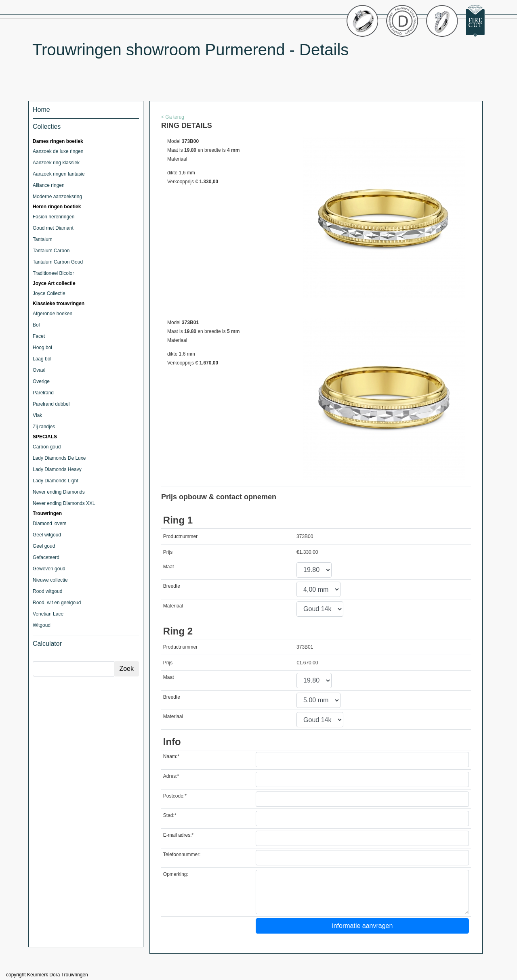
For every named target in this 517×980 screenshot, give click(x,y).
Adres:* (171, 776)
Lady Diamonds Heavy (57, 469)
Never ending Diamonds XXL (64, 503)
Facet (39, 336)
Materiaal (173, 606)
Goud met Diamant (53, 228)
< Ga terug (173, 117)
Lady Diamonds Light (56, 481)
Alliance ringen (49, 185)
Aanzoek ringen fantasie (59, 174)
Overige (41, 381)
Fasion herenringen (54, 217)
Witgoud (42, 625)
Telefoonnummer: (182, 854)
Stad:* (170, 815)
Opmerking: (176, 874)
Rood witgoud (47, 591)
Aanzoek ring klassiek (56, 163)
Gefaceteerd (46, 557)
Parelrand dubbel (51, 404)
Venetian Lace (48, 614)
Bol (36, 325)
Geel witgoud (47, 535)
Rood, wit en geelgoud (57, 603)
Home (41, 110)
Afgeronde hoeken (53, 314)
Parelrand (43, 393)
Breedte (172, 586)
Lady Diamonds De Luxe (59, 458)
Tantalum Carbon (51, 251)
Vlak (37, 415)
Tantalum (43, 239)
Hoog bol (42, 348)
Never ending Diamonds (59, 492)
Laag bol (42, 359)
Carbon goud (47, 447)
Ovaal (39, 370)
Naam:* (171, 756)
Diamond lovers (49, 524)
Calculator (47, 644)
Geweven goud (49, 569)
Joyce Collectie (49, 293)
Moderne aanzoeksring (57, 197)
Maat (169, 567)
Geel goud (44, 546)
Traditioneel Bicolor (53, 273)
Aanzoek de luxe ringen (58, 151)
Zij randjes (44, 427)
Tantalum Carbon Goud (58, 262)
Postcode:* (175, 796)
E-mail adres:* (178, 835)
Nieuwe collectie (50, 580)
